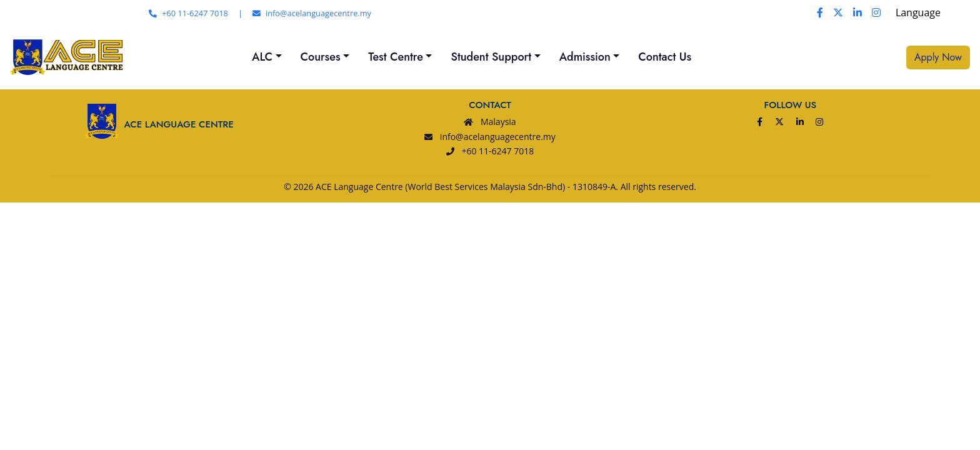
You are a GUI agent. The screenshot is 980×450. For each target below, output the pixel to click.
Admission (585, 57)
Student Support (491, 57)
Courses (321, 57)
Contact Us (665, 57)
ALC (262, 57)
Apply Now (938, 57)
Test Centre (396, 57)
